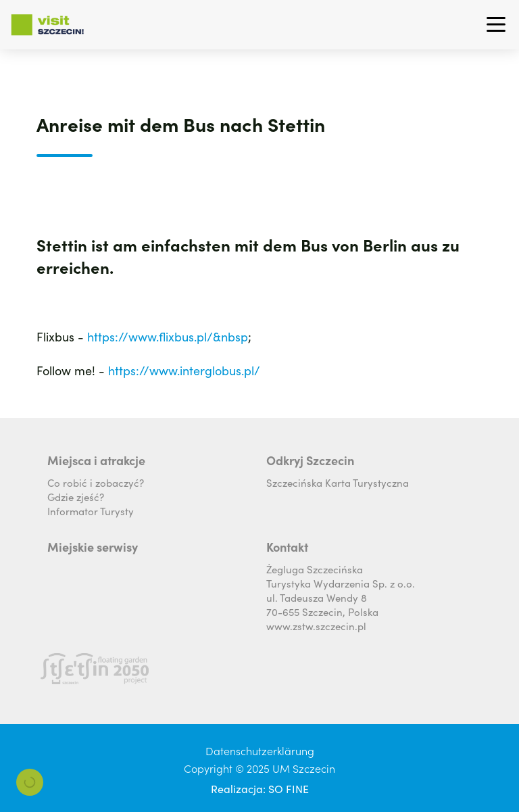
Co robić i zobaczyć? (96, 482)
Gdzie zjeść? (76, 497)
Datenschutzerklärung (260, 750)
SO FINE (289, 788)
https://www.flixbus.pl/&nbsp (168, 336)
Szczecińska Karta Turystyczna (338, 482)
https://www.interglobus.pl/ (184, 370)
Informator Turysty (91, 511)
